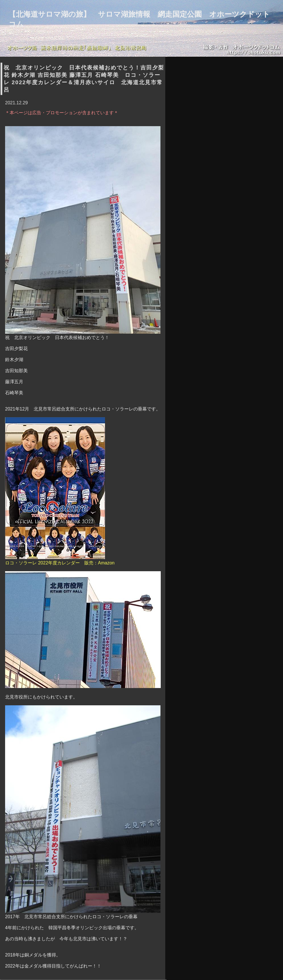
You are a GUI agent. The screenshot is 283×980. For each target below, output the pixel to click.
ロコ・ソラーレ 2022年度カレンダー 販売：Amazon (60, 491)
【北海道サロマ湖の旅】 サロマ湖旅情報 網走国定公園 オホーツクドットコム (139, 19)
